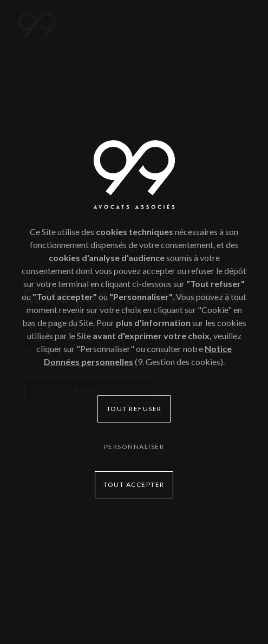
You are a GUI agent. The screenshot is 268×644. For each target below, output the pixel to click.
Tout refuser (134, 409)
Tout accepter (134, 484)
